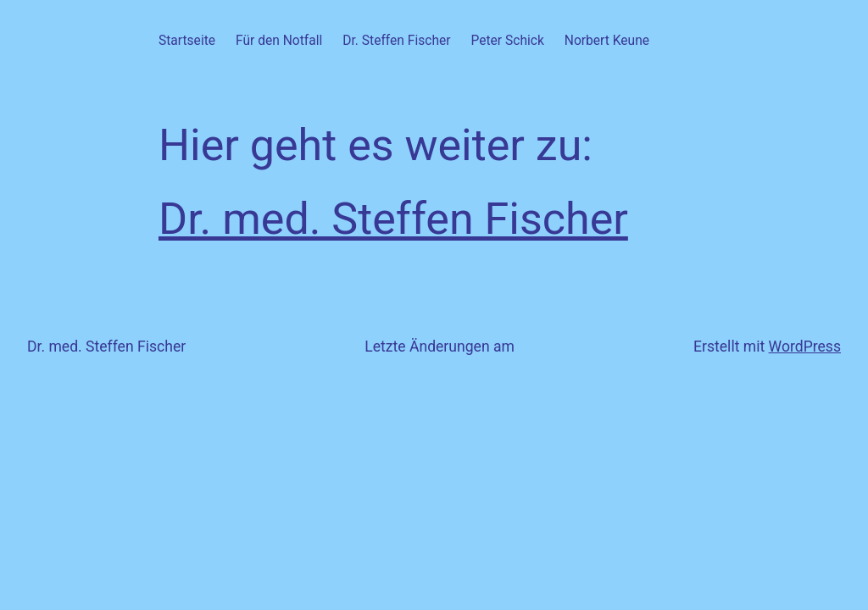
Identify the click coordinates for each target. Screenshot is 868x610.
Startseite (187, 41)
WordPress (805, 347)
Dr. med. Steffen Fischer (393, 219)
